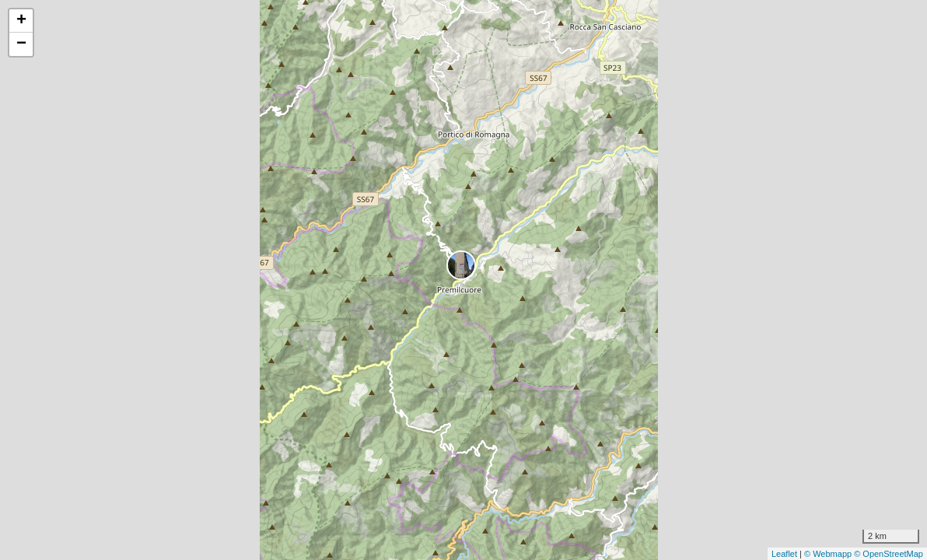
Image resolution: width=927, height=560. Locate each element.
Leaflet (784, 554)
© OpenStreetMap (889, 554)
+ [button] (21, 21)
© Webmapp (829, 554)
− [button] (21, 44)
